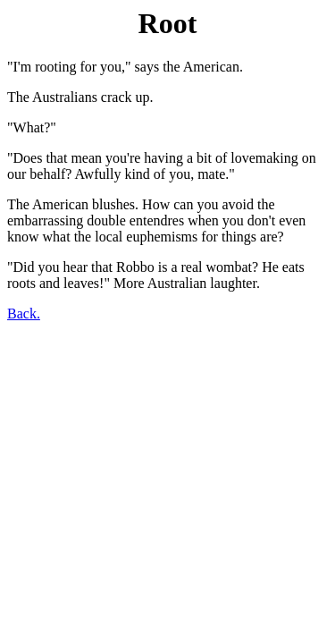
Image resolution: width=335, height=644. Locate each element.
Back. (24, 314)
